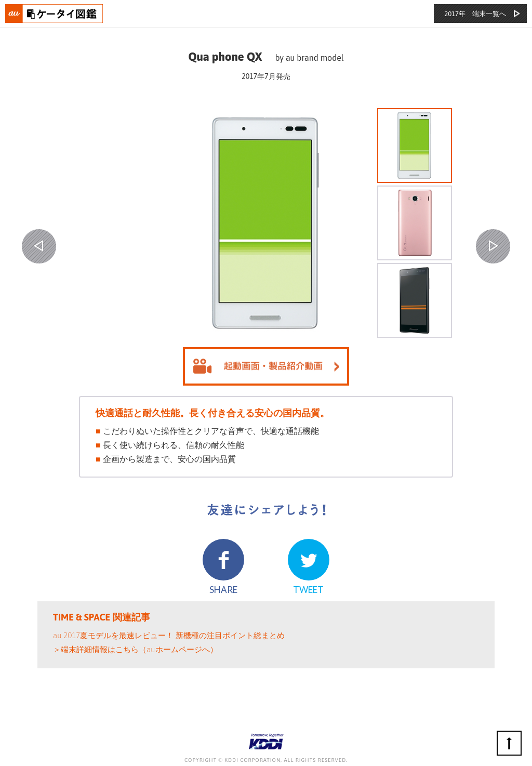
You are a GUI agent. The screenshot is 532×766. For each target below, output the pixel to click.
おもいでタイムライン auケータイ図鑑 (55, 14)
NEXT (493, 246)
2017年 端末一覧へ (475, 14)
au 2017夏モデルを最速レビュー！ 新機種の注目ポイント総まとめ (169, 635)
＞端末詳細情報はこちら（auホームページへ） (135, 649)
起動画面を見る (266, 366)
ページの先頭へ (509, 743)
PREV (39, 246)
